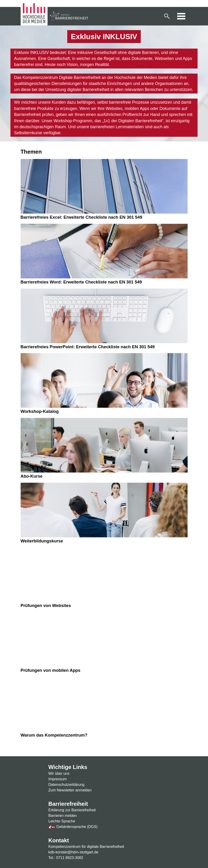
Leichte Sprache (62, 821)
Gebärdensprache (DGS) (73, 827)
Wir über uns (59, 773)
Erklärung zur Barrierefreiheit (72, 810)
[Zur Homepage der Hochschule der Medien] (35, 16)
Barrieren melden (63, 816)
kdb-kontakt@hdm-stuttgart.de (73, 852)
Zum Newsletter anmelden (70, 790)
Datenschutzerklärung (67, 785)
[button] (167, 16)
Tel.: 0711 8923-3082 (66, 858)
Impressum (58, 779)
